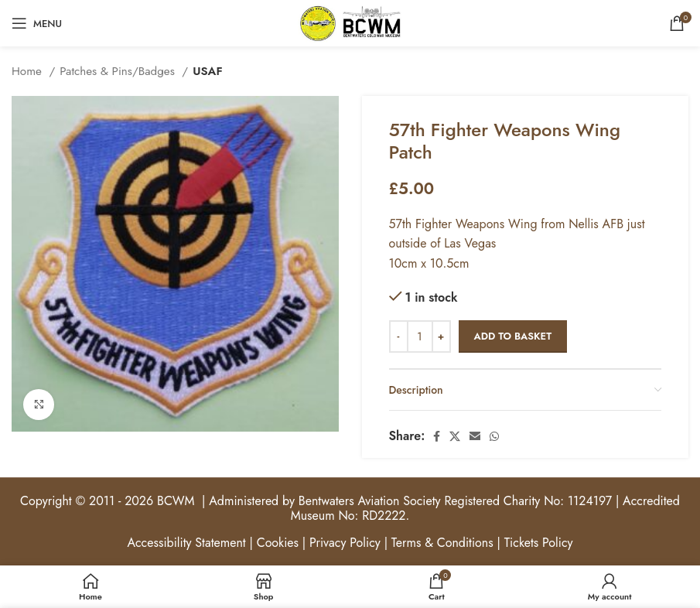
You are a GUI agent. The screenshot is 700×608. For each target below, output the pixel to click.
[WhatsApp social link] (494, 436)
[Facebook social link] (437, 436)
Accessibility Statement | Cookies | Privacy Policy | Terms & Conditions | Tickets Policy (350, 543)
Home (28, 71)
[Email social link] (475, 436)
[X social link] (455, 436)
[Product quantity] (420, 336)
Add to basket (513, 336)
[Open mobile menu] (37, 23)
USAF (207, 71)
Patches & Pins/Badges (119, 71)
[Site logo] (350, 22)
